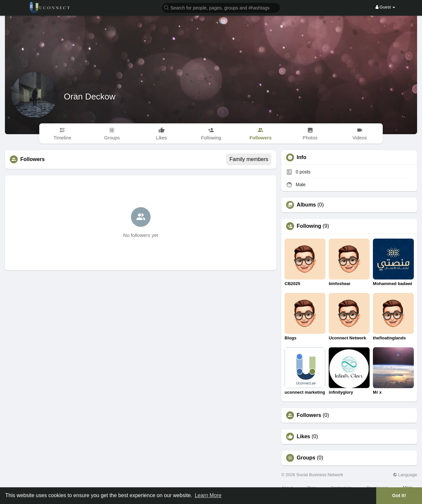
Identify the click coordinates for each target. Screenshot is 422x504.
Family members (249, 159)
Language (405, 475)
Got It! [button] (399, 495)
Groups (306, 458)
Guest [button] (385, 7)
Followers (309, 415)
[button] (221, 7)
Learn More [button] (208, 495)
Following (309, 226)
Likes (303, 437)
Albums (306, 205)
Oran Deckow (90, 97)
